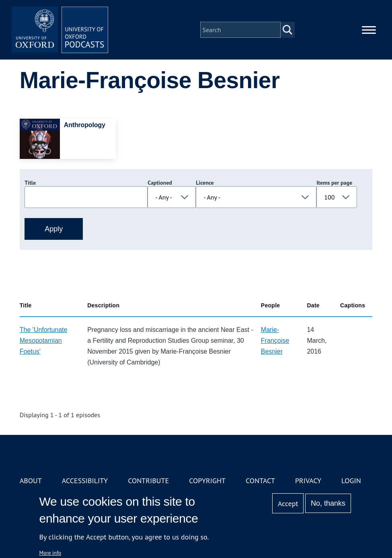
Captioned (160, 183)
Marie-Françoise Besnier (275, 341)
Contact (260, 481)
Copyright (207, 481)
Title (30, 183)
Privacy (308, 481)
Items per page (334, 183)
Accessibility (85, 481)
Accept (288, 503)
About (31, 481)
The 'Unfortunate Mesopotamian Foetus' (44, 341)
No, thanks (328, 503)
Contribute (148, 481)
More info (50, 553)
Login (351, 481)
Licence (205, 183)
